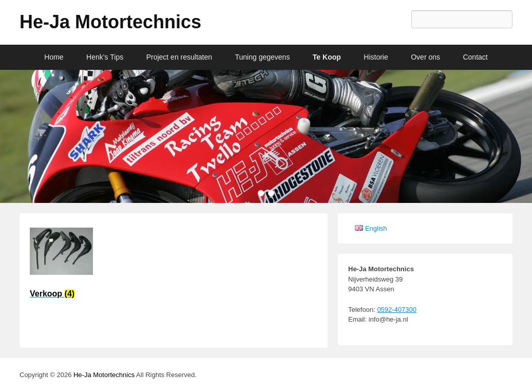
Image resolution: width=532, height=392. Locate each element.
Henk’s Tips (105, 57)
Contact (475, 57)
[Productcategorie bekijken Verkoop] (61, 266)
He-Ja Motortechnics (110, 22)
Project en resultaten (179, 57)
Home (54, 57)
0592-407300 (397, 310)
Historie (376, 57)
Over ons (425, 57)
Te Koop (327, 57)
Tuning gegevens (263, 57)
